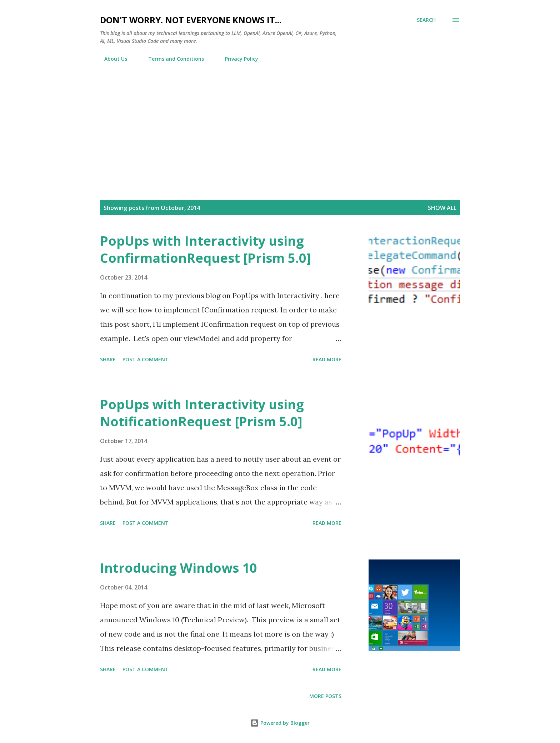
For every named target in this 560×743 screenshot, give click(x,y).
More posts (325, 696)
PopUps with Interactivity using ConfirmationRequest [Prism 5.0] (206, 249)
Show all (442, 208)
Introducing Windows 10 (179, 568)
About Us (111, 59)
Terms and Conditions (172, 59)
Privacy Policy (237, 59)
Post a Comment (146, 359)
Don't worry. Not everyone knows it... (191, 20)
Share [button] (108, 359)
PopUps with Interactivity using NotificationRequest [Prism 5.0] (202, 413)
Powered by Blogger (280, 723)
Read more (327, 359)
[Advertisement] (280, 121)
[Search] (426, 20)
